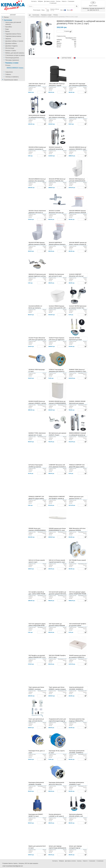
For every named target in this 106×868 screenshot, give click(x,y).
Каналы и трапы (11, 51)
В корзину (68, 32)
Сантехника (8, 20)
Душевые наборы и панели (14, 41)
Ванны (8, 31)
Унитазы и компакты (12, 77)
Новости (64, 1)
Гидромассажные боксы (13, 34)
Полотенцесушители (12, 58)
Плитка (6, 17)
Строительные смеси (11, 80)
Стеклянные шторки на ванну (15, 55)
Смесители (9, 72)
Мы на (63, 10)
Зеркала (8, 39)
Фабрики (40, 1)
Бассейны (9, 27)
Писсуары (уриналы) (12, 60)
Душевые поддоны (12, 46)
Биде (7, 29)
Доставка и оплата (49, 1)
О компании (53, 3)
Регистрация (37, 10)
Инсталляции (10, 48)
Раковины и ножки (12, 63)
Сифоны (8, 74)
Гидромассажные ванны (13, 36)
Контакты (34, 1)
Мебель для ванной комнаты (15, 53)
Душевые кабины (11, 43)
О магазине (71, 1)
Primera (8, 65)
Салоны (58, 1)
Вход (43, 10)
